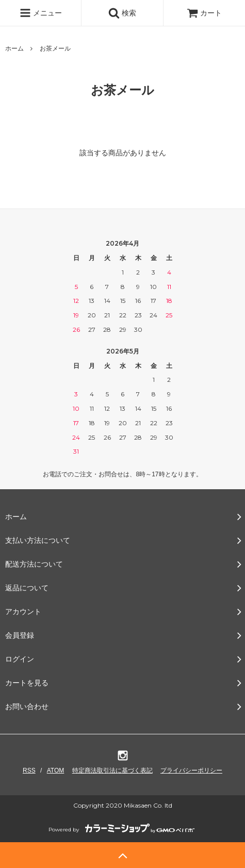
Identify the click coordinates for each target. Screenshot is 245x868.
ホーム (14, 49)
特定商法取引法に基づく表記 (112, 770)
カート (204, 13)
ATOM (56, 770)
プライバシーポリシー (191, 770)
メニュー (41, 13)
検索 (122, 13)
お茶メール (55, 49)
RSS (29, 770)
